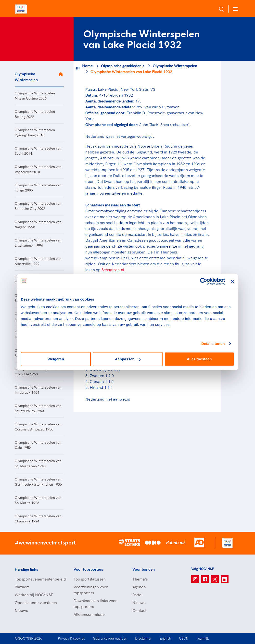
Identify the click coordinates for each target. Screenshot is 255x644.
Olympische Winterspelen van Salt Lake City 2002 (38, 206)
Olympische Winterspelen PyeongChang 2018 (35, 133)
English (165, 638)
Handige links (26, 569)
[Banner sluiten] (232, 281)
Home (87, 66)
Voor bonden (144, 569)
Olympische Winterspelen (26, 77)
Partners (22, 587)
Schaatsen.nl (113, 270)
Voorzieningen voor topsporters (91, 590)
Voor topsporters (88, 569)
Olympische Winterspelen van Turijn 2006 (38, 188)
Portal (137, 595)
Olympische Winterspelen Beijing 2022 (35, 114)
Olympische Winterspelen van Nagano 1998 (38, 224)
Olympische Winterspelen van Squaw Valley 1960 (38, 408)
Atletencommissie (89, 614)
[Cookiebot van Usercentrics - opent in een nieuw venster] (204, 281)
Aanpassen (128, 359)
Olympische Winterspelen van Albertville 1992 (38, 261)
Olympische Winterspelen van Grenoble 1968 (38, 372)
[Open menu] (234, 9)
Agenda (139, 587)
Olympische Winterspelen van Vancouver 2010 (38, 169)
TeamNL (203, 638)
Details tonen (213, 343)
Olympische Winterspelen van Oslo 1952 (38, 445)
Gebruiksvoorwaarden (110, 638)
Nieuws (21, 610)
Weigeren (56, 359)
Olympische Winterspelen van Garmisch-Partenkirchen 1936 (38, 482)
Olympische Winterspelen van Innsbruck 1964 (38, 390)
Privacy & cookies (71, 638)
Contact (139, 610)
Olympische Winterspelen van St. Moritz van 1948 (38, 463)
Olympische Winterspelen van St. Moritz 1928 (38, 500)
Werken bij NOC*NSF (34, 595)
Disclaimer (143, 638)
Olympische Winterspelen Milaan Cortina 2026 (35, 96)
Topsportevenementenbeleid (39, 579)
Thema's (140, 579)
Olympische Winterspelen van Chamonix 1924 (38, 519)
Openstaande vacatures (36, 603)
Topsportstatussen (90, 579)
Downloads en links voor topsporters (95, 604)
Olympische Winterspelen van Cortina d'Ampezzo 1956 (38, 427)
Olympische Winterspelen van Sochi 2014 (38, 151)
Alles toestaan (199, 359)
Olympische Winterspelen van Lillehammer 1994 (38, 243)
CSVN (184, 638)
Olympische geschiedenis (123, 66)
